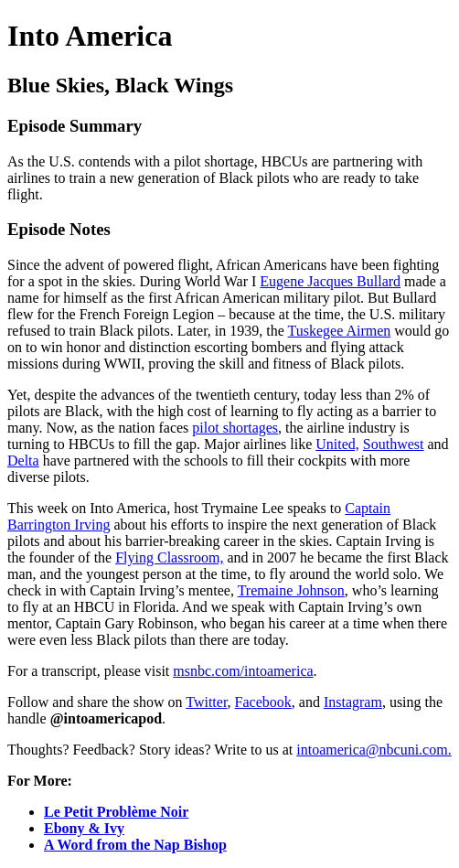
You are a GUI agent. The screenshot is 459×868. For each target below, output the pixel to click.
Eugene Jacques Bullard (330, 281)
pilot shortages (235, 428)
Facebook (263, 702)
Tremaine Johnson (291, 590)
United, (337, 444)
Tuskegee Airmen (340, 331)
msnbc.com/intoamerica (243, 671)
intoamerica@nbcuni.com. (374, 750)
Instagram (353, 702)
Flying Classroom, (169, 557)
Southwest (394, 444)
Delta (23, 461)
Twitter (206, 702)
